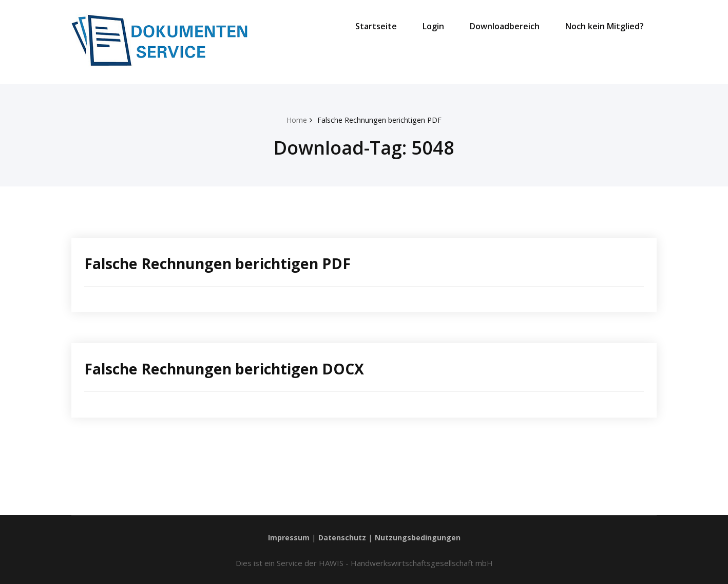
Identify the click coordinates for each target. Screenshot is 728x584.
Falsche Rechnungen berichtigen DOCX (230, 369)
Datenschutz (342, 537)
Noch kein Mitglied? (605, 26)
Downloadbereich (505, 26)
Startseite (376, 26)
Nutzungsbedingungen (419, 537)
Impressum (287, 537)
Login (433, 26)
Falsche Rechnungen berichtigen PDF (380, 120)
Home (294, 120)
